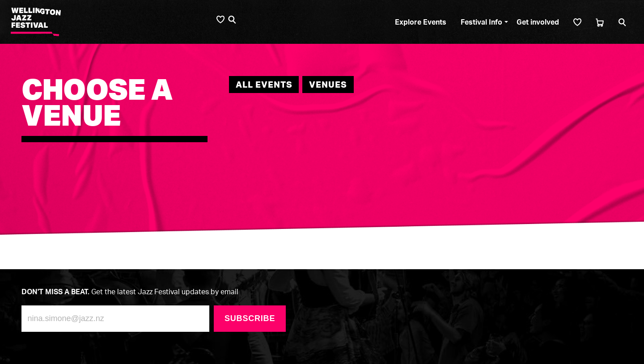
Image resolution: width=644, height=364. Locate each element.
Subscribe (250, 318)
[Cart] (600, 22)
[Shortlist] (577, 22)
